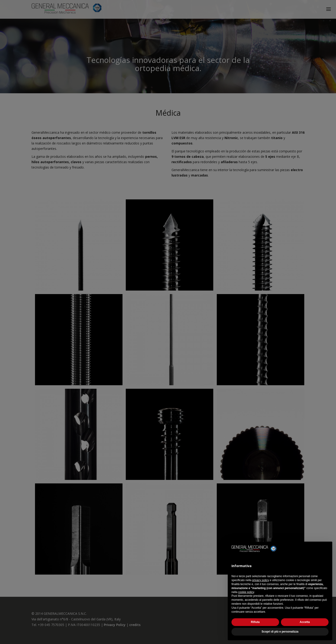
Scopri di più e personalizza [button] (280, 632)
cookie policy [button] (246, 592)
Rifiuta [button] (255, 622)
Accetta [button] (305, 622)
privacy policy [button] (261, 580)
